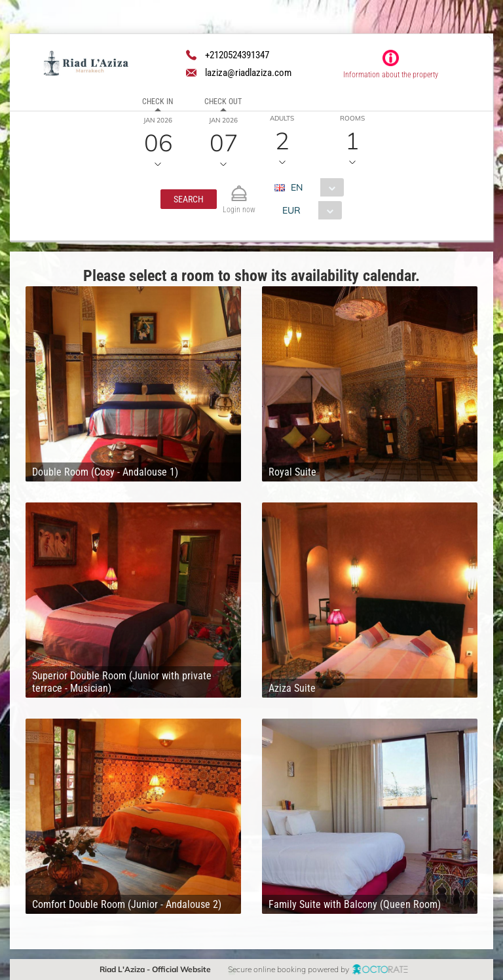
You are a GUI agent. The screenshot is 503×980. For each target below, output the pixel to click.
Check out (223, 102)
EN (296, 187)
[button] (189, 199)
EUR (291, 210)
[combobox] (313, 187)
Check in (158, 102)
